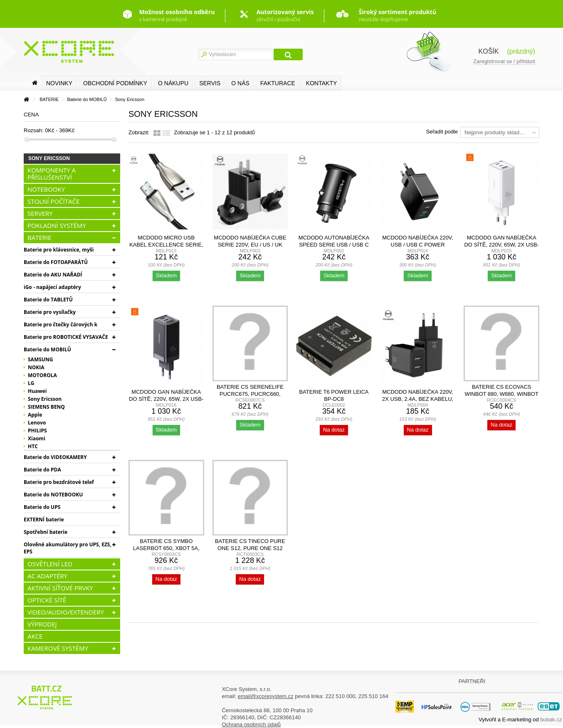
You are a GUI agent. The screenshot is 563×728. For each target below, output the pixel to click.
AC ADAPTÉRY (47, 576)
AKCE (35, 636)
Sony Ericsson (45, 399)
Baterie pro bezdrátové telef (59, 482)
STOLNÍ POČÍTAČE (53, 201)
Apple (35, 415)
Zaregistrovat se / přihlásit (504, 61)
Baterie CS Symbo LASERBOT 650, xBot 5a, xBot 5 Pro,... (166, 548)
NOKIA (36, 367)
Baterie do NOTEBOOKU (53, 495)
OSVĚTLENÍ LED (50, 564)
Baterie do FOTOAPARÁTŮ (56, 262)
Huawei (37, 391)
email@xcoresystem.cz (266, 696)
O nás (240, 83)
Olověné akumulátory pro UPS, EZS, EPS (68, 548)
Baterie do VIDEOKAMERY (55, 457)
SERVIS (210, 83)
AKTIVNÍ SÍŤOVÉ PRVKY (60, 588)
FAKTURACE (278, 83)
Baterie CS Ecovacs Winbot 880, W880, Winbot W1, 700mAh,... (501, 394)
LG (31, 383)
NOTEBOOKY (46, 189)
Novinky (59, 83)
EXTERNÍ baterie (44, 519)
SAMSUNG (40, 359)
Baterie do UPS (42, 507)
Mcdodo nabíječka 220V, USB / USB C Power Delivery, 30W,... (418, 245)
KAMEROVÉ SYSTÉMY (58, 648)
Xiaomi (37, 438)
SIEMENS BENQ (46, 407)
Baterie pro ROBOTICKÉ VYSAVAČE (66, 337)
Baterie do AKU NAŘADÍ (53, 275)
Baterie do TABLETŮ (48, 300)
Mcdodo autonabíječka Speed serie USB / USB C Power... (334, 245)
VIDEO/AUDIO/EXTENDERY (66, 612)
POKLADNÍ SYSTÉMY (57, 225)
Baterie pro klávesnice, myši (59, 250)
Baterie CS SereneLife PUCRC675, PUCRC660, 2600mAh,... (250, 394)
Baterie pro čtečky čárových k (60, 325)
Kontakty (321, 83)
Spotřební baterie (46, 532)
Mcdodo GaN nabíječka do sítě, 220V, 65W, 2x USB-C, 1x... (501, 245)
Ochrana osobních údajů (251, 724)
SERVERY (40, 213)
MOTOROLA (42, 375)
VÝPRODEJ (42, 624)
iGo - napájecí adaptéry (52, 287)
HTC (33, 446)
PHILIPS (37, 431)
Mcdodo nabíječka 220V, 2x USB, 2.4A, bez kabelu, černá (418, 399)
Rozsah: (34, 130)
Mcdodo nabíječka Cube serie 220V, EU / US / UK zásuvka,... (250, 245)
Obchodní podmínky (115, 83)
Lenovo (37, 423)
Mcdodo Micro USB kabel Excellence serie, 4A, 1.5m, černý (166, 245)
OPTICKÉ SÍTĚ (47, 600)
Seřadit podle (442, 132)
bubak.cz (551, 719)
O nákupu (173, 83)
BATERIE (40, 237)
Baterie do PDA (42, 470)
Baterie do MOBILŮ (47, 349)
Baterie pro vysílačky (50, 312)
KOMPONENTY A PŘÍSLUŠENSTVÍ (52, 174)
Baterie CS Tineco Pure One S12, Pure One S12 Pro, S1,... (250, 548)
